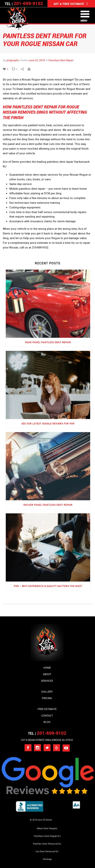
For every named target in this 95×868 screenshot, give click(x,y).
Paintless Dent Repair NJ (47, 836)
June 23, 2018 (37, 60)
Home (47, 668)
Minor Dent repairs (47, 828)
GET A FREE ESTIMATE (71, 4)
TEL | (47, 733)
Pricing (47, 698)
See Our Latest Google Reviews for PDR (48, 424)
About (47, 674)
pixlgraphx (13, 60)
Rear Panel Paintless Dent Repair (48, 342)
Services (47, 681)
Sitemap (47, 859)
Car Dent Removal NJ (47, 851)
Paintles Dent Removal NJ (47, 844)
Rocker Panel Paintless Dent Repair (48, 505)
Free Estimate (47, 709)
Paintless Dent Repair (61, 60)
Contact (47, 716)
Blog (47, 722)
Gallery (47, 692)
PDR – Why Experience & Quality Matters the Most (48, 586)
